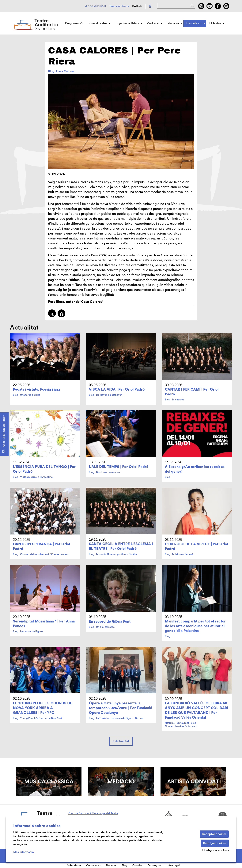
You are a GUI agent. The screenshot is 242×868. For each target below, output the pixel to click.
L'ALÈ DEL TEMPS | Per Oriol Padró (119, 467)
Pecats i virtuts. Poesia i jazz (36, 389)
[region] (121, 121)
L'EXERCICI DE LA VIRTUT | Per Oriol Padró (196, 547)
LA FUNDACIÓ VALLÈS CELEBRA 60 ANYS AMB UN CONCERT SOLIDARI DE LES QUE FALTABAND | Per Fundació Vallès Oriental (197, 710)
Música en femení (182, 554)
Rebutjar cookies (215, 843)
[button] (193, 6)
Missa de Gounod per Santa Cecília (116, 554)
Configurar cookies (216, 850)
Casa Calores (65, 71)
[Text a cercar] (176, 6)
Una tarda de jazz (30, 395)
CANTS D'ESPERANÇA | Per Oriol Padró (41, 547)
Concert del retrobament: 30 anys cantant (44, 554)
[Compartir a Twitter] (52, 313)
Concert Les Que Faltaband (181, 726)
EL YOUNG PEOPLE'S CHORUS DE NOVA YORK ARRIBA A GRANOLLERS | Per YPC (42, 708)
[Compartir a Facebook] (61, 313)
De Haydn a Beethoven (109, 395)
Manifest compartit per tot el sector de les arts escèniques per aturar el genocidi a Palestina (195, 626)
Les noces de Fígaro (31, 632)
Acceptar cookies (214, 834)
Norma (139, 718)
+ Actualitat (121, 741)
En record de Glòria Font (110, 622)
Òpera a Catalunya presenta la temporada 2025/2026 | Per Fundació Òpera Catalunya (121, 708)
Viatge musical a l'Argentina (36, 477)
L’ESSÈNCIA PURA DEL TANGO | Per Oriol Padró (44, 469)
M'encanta (178, 400)
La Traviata (102, 718)
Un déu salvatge (105, 627)
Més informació (24, 852)
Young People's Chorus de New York (41, 718)
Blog (51, 71)
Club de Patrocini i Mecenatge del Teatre (93, 813)
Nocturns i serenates (108, 472)
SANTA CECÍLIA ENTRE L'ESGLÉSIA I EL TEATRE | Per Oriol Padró (121, 546)
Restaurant (183, 723)
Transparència (119, 6)
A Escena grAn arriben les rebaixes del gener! (195, 469)
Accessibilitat (96, 6)
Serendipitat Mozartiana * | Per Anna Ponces (44, 624)
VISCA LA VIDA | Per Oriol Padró (117, 389)
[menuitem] (201, 6)
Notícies (170, 723)
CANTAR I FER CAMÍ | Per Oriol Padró (192, 392)
